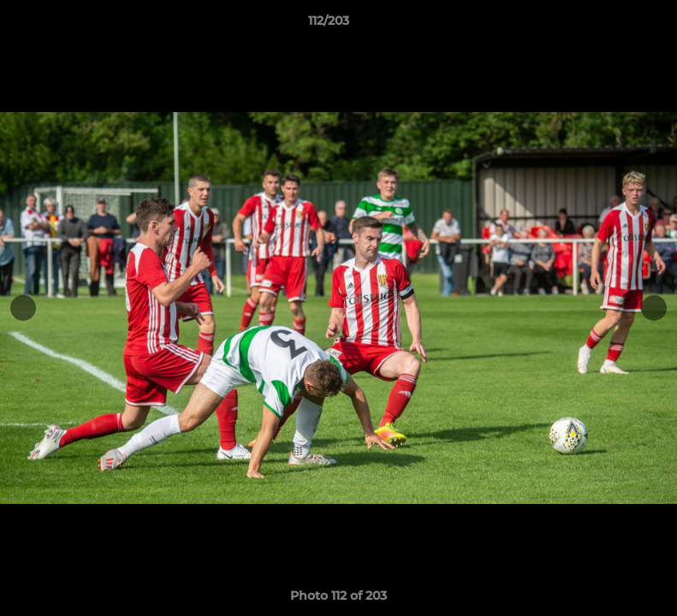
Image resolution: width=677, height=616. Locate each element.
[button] (605, 25)
